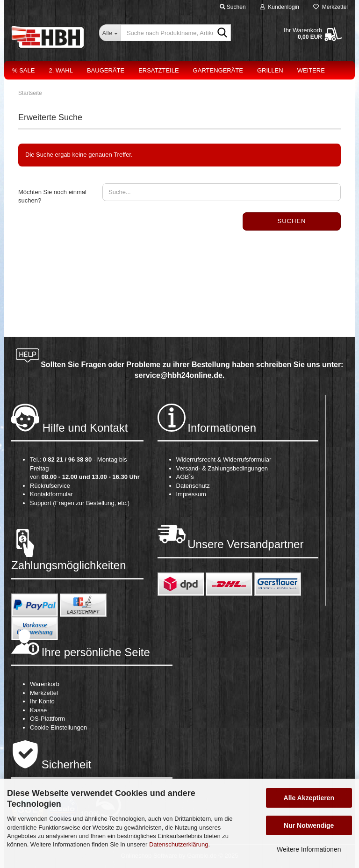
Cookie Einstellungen (58, 727)
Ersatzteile (158, 70)
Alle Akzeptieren (309, 798)
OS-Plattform (47, 719)
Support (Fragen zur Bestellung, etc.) (80, 503)
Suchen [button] (233, 7)
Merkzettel (330, 7)
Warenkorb (45, 684)
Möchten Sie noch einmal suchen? (52, 196)
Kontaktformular (51, 494)
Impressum (191, 494)
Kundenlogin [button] (280, 7)
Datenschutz (193, 486)
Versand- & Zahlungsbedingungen (222, 468)
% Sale (23, 70)
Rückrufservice (50, 486)
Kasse (38, 710)
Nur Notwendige (309, 825)
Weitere (311, 70)
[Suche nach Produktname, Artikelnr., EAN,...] (110, 33)
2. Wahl (61, 70)
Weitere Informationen (309, 849)
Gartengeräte (218, 70)
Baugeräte (106, 70)
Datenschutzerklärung (179, 844)
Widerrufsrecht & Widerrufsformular (224, 459)
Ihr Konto (42, 701)
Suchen (292, 221)
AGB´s (185, 477)
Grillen (270, 70)
